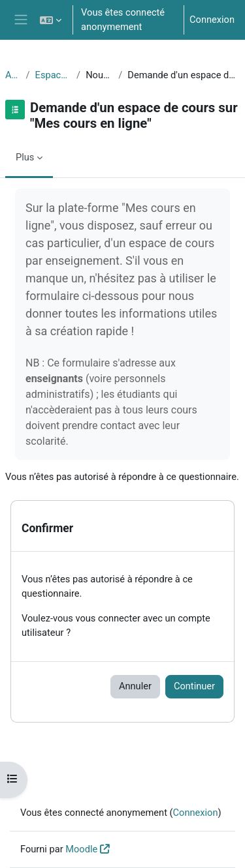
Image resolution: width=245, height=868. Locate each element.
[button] (51, 20)
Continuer (194, 686)
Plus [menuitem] (25, 157)
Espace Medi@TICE (54, 75)
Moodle (81, 849)
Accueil (13, 75)
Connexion (212, 20)
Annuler (135, 686)
